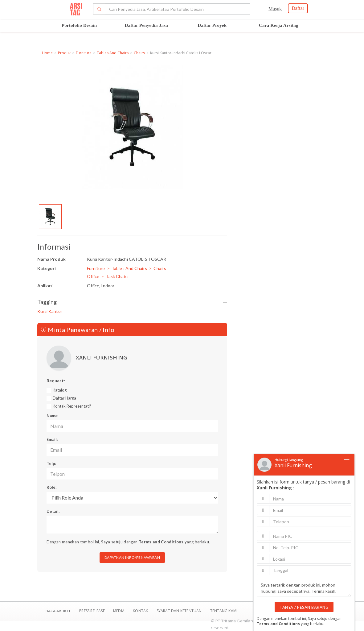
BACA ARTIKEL (58, 611)
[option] (50, 217)
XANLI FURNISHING (101, 357)
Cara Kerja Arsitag (279, 25)
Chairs (139, 53)
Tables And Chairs (113, 53)
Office (93, 276)
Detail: (53, 511)
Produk (64, 53)
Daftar (298, 8)
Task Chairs (117, 276)
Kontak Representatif (72, 406)
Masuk (275, 9)
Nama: (52, 416)
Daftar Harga (64, 398)
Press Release (92, 611)
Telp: (51, 463)
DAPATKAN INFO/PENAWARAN (132, 557)
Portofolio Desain (79, 25)
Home (47, 53)
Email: (52, 439)
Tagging (132, 302)
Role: (51, 487)
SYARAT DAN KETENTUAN (180, 611)
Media (119, 611)
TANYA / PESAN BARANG (304, 607)
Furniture (84, 53)
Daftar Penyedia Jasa (146, 25)
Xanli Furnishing (293, 465)
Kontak (141, 611)
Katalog (60, 390)
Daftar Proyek (212, 25)
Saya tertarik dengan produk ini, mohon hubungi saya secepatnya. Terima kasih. (304, 588)
